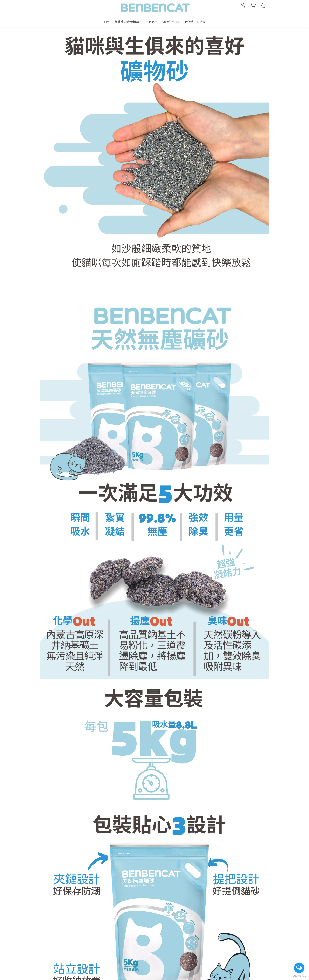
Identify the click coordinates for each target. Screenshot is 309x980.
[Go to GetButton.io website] (299, 976)
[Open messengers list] (299, 968)
